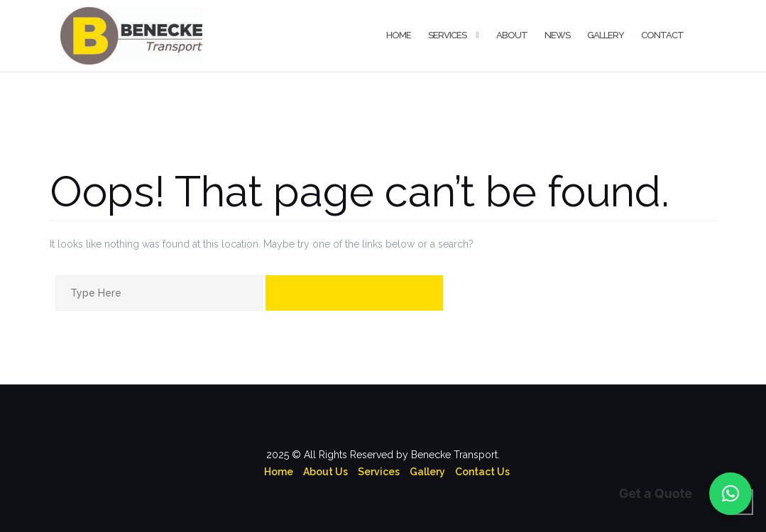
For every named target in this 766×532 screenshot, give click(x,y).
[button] (731, 494)
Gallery (606, 35)
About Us (325, 472)
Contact (662, 35)
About (512, 35)
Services (447, 35)
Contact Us (482, 472)
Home (399, 35)
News (557, 35)
